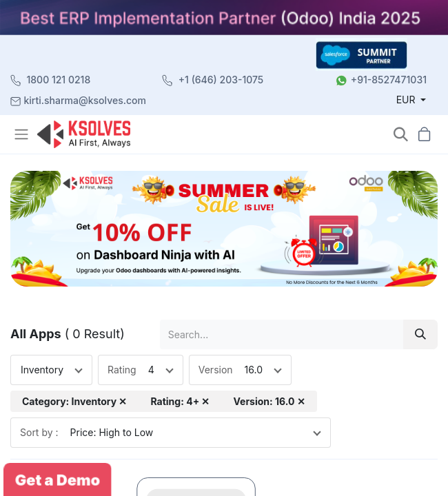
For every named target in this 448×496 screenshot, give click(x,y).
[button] (401, 135)
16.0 (254, 370)
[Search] (420, 334)
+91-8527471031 (389, 80)
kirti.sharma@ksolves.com (85, 100)
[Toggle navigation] (23, 134)
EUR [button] (407, 100)
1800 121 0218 (59, 80)
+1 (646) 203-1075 (221, 80)
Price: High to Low (112, 432)
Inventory (42, 370)
